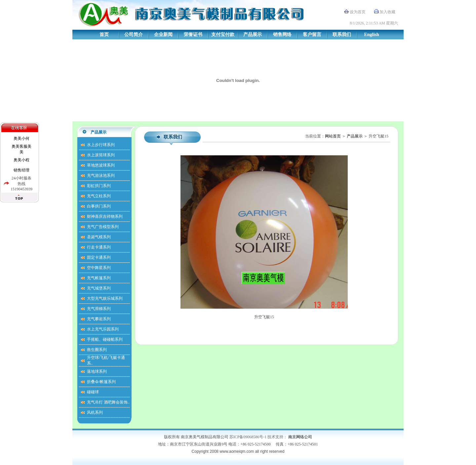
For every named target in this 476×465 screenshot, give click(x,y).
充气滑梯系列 (99, 309)
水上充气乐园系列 (103, 329)
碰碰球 (93, 392)
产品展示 (253, 35)
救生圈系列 (97, 350)
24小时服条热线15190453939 (21, 184)
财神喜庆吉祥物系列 (105, 216)
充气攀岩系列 (99, 319)
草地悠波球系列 (101, 165)
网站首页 (333, 136)
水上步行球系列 (101, 145)
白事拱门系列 (99, 206)
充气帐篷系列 (99, 278)
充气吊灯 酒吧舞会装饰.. (108, 402)
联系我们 (342, 35)
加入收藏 (387, 12)
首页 (104, 35)
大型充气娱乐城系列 (105, 298)
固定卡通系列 (99, 257)
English (371, 35)
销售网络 (282, 35)
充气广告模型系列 (103, 227)
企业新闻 (163, 35)
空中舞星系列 (99, 268)
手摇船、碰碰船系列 (105, 339)
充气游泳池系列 (101, 175)
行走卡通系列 (99, 247)
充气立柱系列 (99, 196)
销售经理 (21, 170)
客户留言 (312, 35)
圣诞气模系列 (99, 237)
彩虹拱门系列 (99, 186)
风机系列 (95, 412)
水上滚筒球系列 (101, 155)
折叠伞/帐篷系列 (101, 382)
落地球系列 (97, 371)
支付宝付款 (223, 35)
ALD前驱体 (237, 459)
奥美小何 (21, 138)
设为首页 (358, 12)
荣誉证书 (193, 35)
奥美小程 (21, 160)
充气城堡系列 (99, 288)
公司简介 (134, 35)
